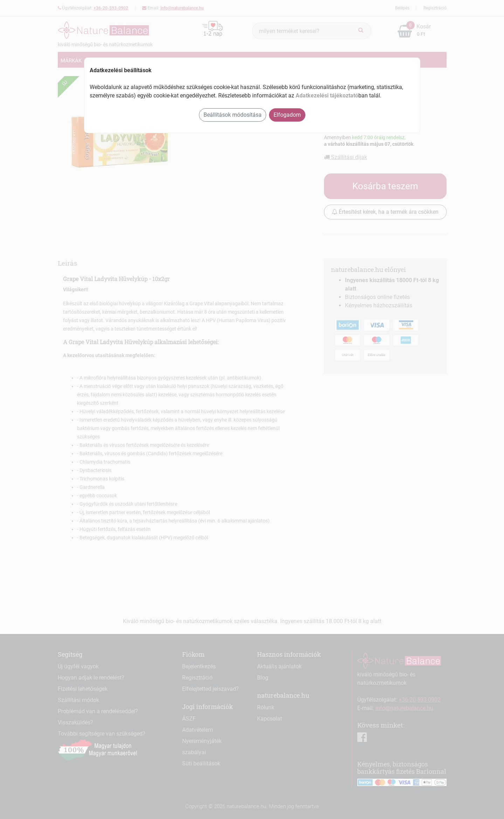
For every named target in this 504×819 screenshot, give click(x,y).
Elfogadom (287, 115)
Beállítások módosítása (233, 115)
